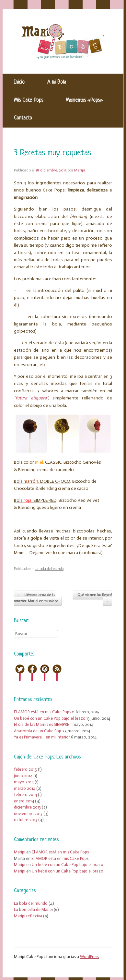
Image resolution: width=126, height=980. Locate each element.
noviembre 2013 (28, 814)
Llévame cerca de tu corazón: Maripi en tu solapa (36, 598)
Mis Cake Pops (29, 100)
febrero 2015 (25, 769)
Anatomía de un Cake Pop (38, 731)
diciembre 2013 (27, 807)
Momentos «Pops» (84, 100)
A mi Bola (57, 82)
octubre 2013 (26, 820)
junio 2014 (23, 776)
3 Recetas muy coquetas (52, 153)
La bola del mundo (49, 569)
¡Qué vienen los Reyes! (94, 598)
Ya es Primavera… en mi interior (42, 737)
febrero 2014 (25, 794)
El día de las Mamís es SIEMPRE (42, 724)
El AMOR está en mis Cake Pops (42, 712)
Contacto (23, 118)
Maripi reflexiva (28, 916)
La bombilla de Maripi (33, 909)
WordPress (89, 957)
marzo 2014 (25, 788)
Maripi (80, 170)
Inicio (19, 82)
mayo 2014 (24, 782)
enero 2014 (24, 801)
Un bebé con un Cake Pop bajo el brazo (50, 718)
